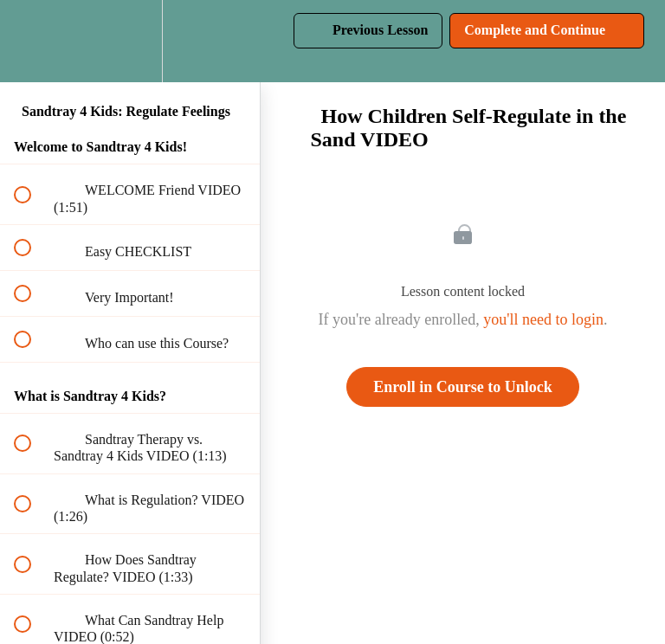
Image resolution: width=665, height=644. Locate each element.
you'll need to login (543, 319)
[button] (32, 41)
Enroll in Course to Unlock (463, 387)
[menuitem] (130, 41)
